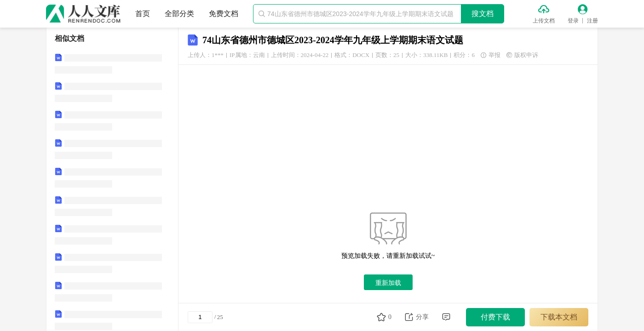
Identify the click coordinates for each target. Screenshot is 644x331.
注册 (592, 21)
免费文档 (224, 14)
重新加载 (388, 283)
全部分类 (179, 14)
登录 (573, 21)
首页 (143, 14)
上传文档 (544, 21)
